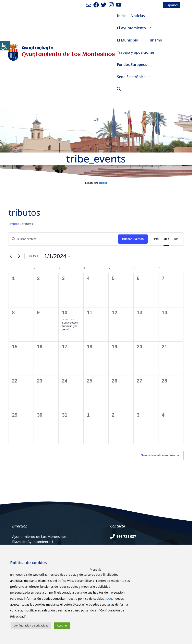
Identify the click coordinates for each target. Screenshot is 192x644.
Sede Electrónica (135, 77)
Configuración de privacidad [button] (31, 625)
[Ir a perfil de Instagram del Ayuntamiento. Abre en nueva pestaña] (111, 5)
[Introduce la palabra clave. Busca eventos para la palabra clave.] (63, 239)
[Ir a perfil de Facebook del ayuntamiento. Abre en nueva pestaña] (96, 5)
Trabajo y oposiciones (136, 52)
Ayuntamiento (38, 48)
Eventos (14, 224)
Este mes (33, 256)
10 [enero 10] (65, 312)
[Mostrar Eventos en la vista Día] (176, 239)
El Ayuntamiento (135, 28)
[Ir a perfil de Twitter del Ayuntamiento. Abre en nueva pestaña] (104, 5)
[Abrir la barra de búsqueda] (119, 89)
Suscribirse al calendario (158, 455)
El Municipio (131, 40)
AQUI (108, 598)
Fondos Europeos (132, 64)
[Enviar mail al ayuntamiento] (89, 5)
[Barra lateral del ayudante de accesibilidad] (5, 46)
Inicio (122, 16)
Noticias (138, 16)
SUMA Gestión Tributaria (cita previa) (70, 326)
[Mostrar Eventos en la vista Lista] (156, 239)
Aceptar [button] (62, 625)
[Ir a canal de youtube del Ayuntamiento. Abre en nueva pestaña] (119, 5)
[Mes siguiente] (19, 256)
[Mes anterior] (11, 256)
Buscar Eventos (133, 239)
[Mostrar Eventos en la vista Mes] (166, 239)
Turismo (159, 40)
